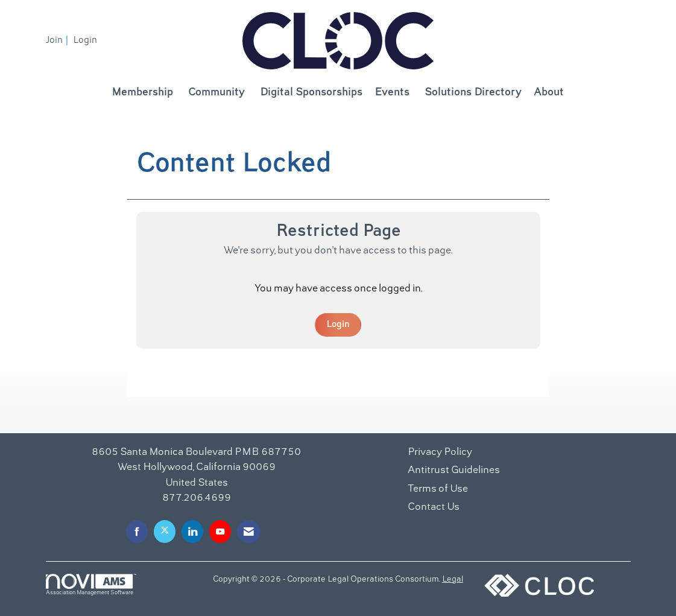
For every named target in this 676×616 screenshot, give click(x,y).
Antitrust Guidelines (454, 471)
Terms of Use (438, 489)
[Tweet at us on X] (165, 531)
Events (392, 93)
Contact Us (434, 507)
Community (216, 93)
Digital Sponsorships (311, 93)
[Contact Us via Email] (249, 531)
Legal (453, 580)
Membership (142, 93)
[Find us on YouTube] (220, 531)
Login (338, 325)
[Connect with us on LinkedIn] (192, 531)
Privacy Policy (440, 452)
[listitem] (58, 40)
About (549, 93)
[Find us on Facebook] (137, 531)
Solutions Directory (473, 93)
